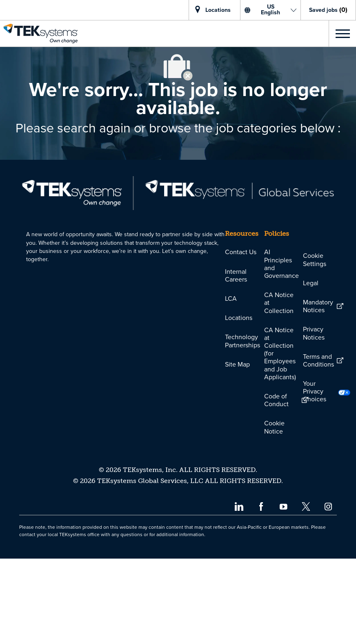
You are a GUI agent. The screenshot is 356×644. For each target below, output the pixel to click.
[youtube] (284, 591)
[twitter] (306, 591)
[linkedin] (239, 591)
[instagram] (328, 591)
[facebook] (261, 591)
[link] (39, 34)
